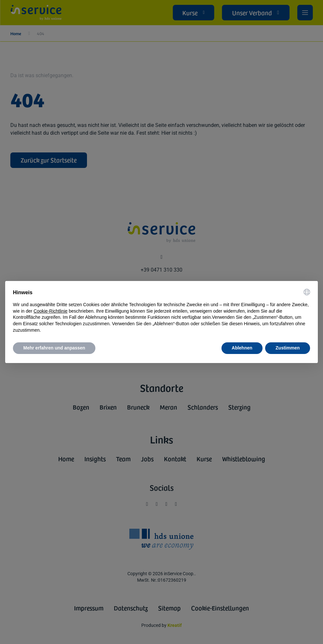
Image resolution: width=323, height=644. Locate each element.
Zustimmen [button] (288, 348)
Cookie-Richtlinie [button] (51, 311)
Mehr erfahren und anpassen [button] (54, 348)
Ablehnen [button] (242, 348)
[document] (161, 311)
